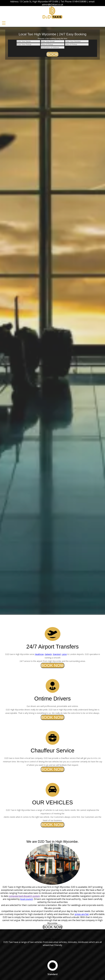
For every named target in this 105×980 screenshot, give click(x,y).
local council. (27, 899)
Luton (64, 654)
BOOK (53, 54)
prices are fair (82, 914)
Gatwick (48, 654)
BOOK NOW (52, 665)
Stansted (57, 654)
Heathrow (39, 654)
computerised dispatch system (24, 896)
